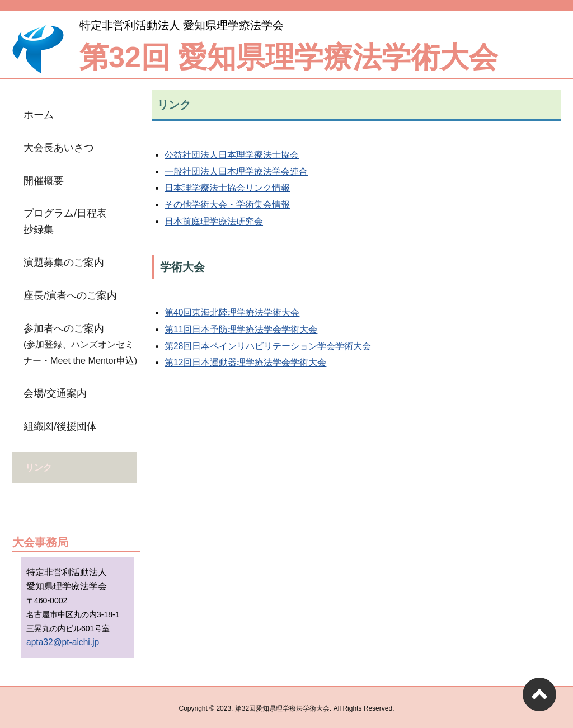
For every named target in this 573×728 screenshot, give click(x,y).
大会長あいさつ (59, 148)
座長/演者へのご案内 (70, 295)
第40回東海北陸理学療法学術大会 (232, 313)
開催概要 (44, 181)
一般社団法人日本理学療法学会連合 (236, 172)
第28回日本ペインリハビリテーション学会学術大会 (268, 346)
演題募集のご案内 (64, 262)
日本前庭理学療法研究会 (214, 221)
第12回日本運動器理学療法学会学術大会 (245, 362)
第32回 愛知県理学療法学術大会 (289, 57)
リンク (39, 467)
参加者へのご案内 (80, 344)
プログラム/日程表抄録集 (65, 221)
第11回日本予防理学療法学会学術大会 (241, 329)
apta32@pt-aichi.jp (63, 639)
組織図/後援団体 (60, 426)
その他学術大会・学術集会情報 (227, 205)
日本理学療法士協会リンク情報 (227, 188)
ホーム (39, 115)
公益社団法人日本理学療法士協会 (232, 155)
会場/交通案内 (55, 393)
